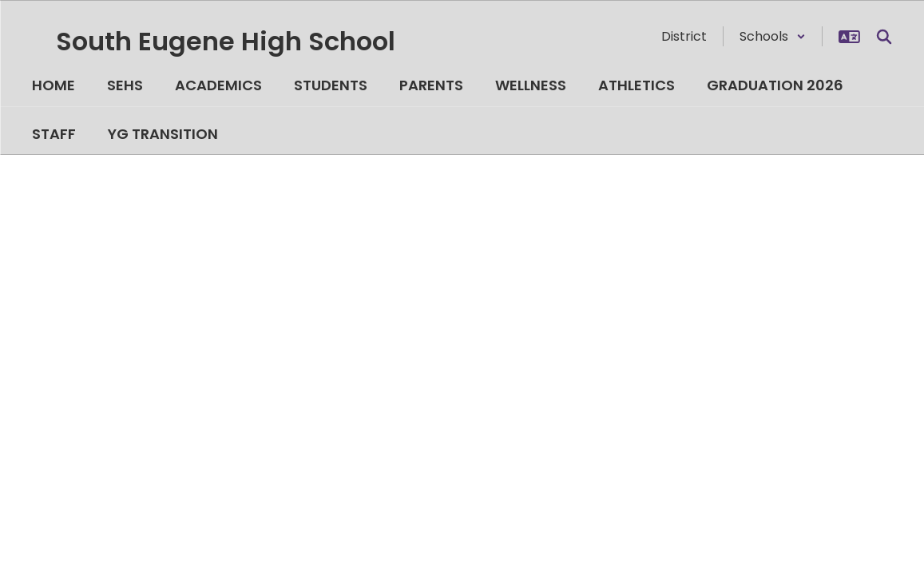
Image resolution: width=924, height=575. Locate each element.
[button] (773, 36)
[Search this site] (884, 37)
